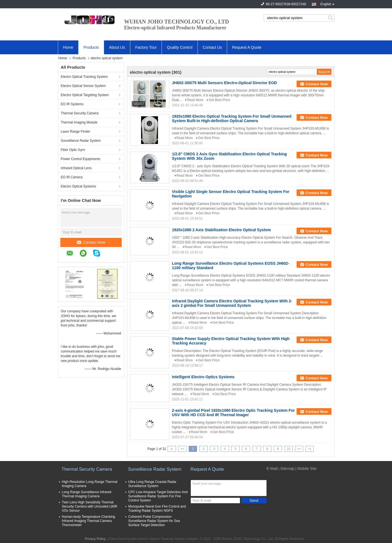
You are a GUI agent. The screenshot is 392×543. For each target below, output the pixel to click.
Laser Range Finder (76, 132)
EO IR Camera (72, 177)
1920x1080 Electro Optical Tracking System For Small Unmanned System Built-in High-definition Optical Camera (232, 119)
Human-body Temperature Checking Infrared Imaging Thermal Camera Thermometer (89, 521)
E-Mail (272, 469)
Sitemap (287, 469)
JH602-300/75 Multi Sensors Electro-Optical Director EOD (225, 83)
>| (310, 449)
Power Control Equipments (81, 159)
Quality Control (180, 47)
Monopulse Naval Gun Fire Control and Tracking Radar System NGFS (157, 509)
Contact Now (91, 242)
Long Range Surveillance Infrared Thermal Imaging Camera (87, 494)
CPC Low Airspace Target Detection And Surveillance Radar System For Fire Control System (158, 496)
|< (172, 449)
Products (91, 47)
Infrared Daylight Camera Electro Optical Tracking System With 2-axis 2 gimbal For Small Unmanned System (232, 303)
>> (299, 449)
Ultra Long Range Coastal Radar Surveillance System (152, 484)
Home (68, 47)
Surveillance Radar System (81, 141)
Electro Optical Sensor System (83, 86)
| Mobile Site (306, 469)
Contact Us (212, 47)
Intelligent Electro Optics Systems (203, 377)
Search (331, 18)
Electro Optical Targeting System (85, 95)
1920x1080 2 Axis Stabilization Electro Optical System (221, 230)
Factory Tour (146, 47)
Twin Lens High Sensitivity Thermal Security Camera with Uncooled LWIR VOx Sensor (90, 506)
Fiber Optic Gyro (73, 150)
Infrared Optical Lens (76, 168)
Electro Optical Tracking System (84, 77)
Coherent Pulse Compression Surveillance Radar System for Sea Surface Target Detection (154, 521)
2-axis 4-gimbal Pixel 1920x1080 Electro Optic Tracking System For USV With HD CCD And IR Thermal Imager (233, 413)
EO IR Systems (72, 104)
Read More (195, 100)
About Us (117, 47)
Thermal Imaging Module (79, 122)
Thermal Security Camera (80, 113)
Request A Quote (247, 47)
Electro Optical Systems (78, 186)
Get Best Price (219, 100)
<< (182, 449)
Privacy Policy (95, 539)
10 (288, 449)
